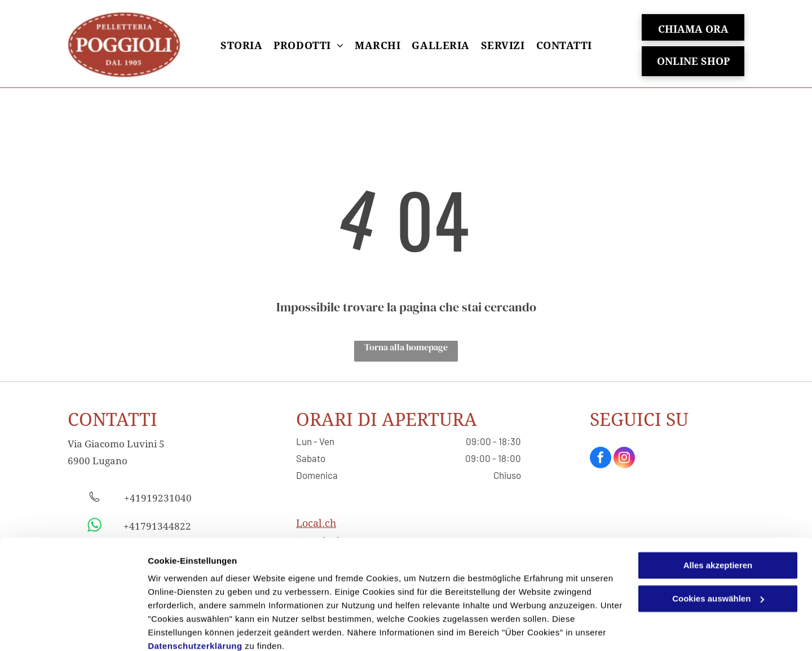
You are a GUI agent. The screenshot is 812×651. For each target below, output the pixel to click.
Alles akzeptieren (718, 517)
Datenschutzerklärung (195, 598)
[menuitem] (241, 45)
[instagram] (624, 459)
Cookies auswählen (187, 629)
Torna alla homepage (406, 347)
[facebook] (601, 459)
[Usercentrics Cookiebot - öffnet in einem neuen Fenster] (73, 629)
